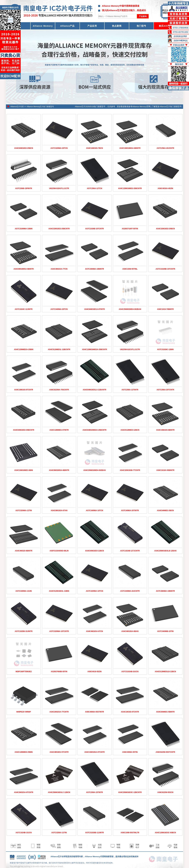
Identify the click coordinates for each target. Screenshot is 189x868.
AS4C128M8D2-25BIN (24, 752)
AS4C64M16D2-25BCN (24, 148)
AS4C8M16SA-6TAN (59, 511)
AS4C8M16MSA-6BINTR (24, 269)
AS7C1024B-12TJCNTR (130, 551)
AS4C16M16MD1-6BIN (24, 470)
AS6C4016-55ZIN (94, 672)
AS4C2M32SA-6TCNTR (24, 792)
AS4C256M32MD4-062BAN (130, 309)
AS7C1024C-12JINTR (24, 309)
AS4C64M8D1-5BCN (165, 511)
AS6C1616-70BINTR (165, 309)
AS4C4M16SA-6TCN (94, 631)
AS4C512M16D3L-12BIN (59, 591)
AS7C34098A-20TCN (59, 309)
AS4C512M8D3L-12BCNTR (59, 349)
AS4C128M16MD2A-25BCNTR (95, 349)
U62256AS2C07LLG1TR (130, 349)
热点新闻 (117, 26)
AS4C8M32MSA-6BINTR (59, 470)
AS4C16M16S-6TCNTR (24, 390)
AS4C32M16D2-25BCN (165, 229)
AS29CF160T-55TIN (130, 229)
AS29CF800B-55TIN (59, 672)
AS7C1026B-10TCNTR (94, 229)
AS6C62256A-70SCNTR (59, 390)
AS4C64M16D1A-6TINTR (95, 309)
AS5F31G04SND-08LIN (59, 551)
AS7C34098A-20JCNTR (130, 591)
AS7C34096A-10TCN (94, 511)
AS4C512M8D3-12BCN (130, 430)
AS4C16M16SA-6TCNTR (95, 752)
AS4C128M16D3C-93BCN (165, 833)
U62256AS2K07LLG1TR (59, 188)
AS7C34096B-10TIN (165, 631)
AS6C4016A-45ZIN (165, 188)
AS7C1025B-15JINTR (24, 631)
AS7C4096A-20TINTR (130, 511)
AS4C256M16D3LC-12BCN (59, 792)
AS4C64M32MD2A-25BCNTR (94, 430)
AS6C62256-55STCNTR (165, 752)
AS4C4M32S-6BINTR (24, 551)
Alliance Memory (43, 26)
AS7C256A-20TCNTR (165, 390)
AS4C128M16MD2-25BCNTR (130, 188)
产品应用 (92, 26)
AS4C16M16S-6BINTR (165, 430)
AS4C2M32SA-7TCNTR (59, 712)
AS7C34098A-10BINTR (94, 269)
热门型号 (141, 26)
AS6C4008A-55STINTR (94, 712)
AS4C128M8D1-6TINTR (59, 430)
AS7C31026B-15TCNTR (165, 269)
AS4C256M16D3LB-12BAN (165, 551)
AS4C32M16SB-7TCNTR (130, 470)
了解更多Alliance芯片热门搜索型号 (167, 107)
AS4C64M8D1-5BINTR (165, 712)
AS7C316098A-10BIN (24, 229)
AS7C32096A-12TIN (24, 511)
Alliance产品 (67, 26)
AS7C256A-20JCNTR (165, 148)
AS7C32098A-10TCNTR (59, 631)
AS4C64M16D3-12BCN (94, 551)
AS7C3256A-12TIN (59, 833)
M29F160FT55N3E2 (24, 672)
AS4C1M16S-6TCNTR (130, 712)
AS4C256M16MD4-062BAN (95, 470)
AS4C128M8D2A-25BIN (24, 349)
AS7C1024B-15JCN (24, 833)
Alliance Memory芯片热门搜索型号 (40, 107)
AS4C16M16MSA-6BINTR (130, 148)
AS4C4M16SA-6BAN (130, 631)
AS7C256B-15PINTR (24, 188)
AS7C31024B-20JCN (130, 672)
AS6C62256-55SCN (165, 792)
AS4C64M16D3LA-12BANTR (94, 390)
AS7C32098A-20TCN (59, 148)
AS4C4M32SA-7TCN (59, 269)
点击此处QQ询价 (180, 36)
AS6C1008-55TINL (130, 269)
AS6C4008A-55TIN (130, 752)
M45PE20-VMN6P (24, 712)
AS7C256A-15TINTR (94, 792)
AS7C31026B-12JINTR (94, 833)
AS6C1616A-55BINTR (165, 470)
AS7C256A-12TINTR (130, 390)
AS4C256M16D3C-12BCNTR (130, 792)
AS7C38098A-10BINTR (165, 591)
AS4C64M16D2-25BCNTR (24, 430)
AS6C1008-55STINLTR (130, 833)
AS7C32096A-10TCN (94, 591)
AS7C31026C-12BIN (165, 349)
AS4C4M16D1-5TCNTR (59, 752)
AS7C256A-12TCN (95, 188)
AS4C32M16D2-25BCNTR (59, 229)
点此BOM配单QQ (181, 41)
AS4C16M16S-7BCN (94, 148)
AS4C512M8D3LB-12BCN (165, 672)
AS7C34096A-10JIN (24, 591)
